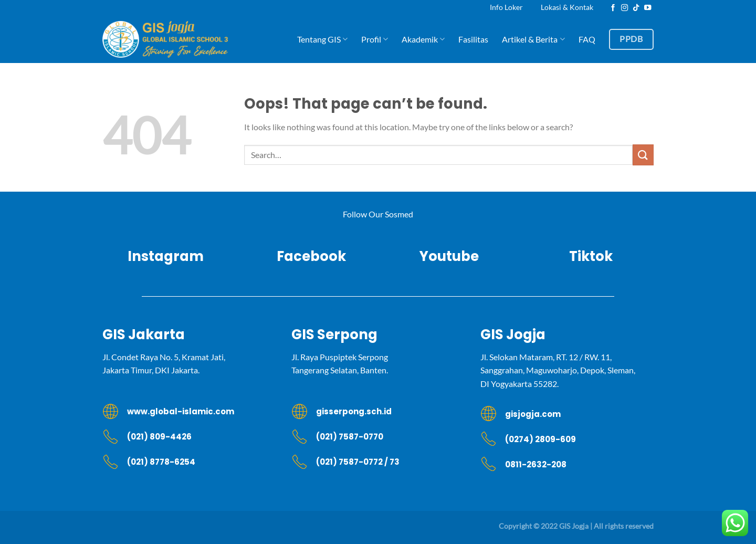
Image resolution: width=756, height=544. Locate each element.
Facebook (307, 256)
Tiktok (591, 256)
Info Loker (506, 7)
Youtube (449, 256)
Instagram (166, 256)
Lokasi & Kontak (567, 7)
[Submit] (643, 155)
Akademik (423, 39)
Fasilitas (473, 39)
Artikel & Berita (533, 39)
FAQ (587, 39)
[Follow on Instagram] (625, 8)
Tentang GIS (322, 39)
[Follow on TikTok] (636, 8)
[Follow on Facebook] (613, 8)
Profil (375, 39)
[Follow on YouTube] (648, 8)
